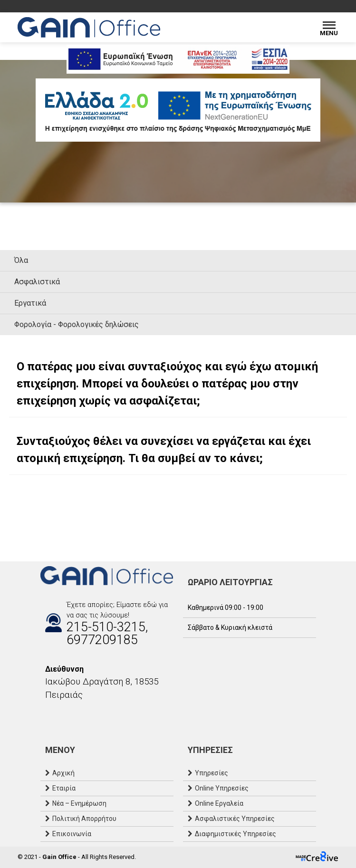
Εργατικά (30, 303)
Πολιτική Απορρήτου (84, 819)
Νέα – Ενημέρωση (79, 803)
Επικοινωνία (72, 834)
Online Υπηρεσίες (222, 788)
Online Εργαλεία (219, 803)
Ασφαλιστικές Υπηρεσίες (235, 819)
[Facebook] (45, 715)
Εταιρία (64, 788)
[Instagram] (55, 715)
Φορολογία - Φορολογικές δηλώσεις (77, 324)
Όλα (21, 260)
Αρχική (63, 773)
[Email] (64, 715)
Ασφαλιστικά (37, 282)
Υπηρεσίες (212, 773)
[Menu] (329, 28)
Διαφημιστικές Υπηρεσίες (236, 834)
